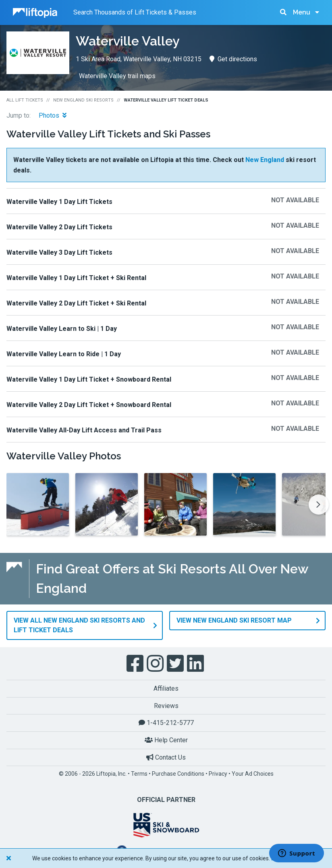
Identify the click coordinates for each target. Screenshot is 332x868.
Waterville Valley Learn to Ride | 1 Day (64, 354)
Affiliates (166, 688)
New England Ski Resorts (83, 100)
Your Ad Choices (253, 773)
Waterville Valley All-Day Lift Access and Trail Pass (84, 430)
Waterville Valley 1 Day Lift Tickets (59, 202)
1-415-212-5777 (166, 722)
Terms (139, 773)
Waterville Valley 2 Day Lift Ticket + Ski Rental (76, 303)
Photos (53, 115)
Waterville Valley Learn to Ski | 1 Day (62, 329)
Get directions (233, 59)
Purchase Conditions (178, 773)
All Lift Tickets (25, 100)
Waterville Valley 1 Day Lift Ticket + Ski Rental (76, 278)
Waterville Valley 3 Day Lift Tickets (59, 252)
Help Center (166, 740)
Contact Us (166, 757)
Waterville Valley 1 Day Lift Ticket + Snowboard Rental (89, 379)
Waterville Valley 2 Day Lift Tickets (59, 227)
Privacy (218, 773)
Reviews (166, 705)
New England (265, 160)
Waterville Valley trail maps (117, 76)
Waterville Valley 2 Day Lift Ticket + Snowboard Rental (89, 405)
